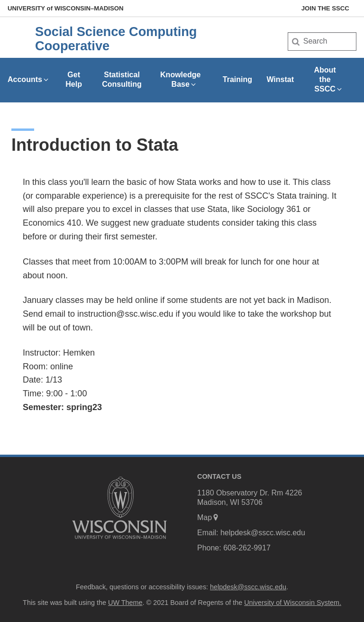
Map (208, 517)
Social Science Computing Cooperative (116, 39)
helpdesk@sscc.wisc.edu (263, 533)
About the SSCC (328, 79)
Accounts (29, 79)
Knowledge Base (180, 79)
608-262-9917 (247, 548)
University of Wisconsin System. (293, 603)
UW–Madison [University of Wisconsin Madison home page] (66, 8)
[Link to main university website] (119, 541)
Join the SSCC (325, 8)
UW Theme (125, 603)
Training (237, 79)
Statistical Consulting (122, 79)
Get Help (74, 79)
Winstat (280, 79)
